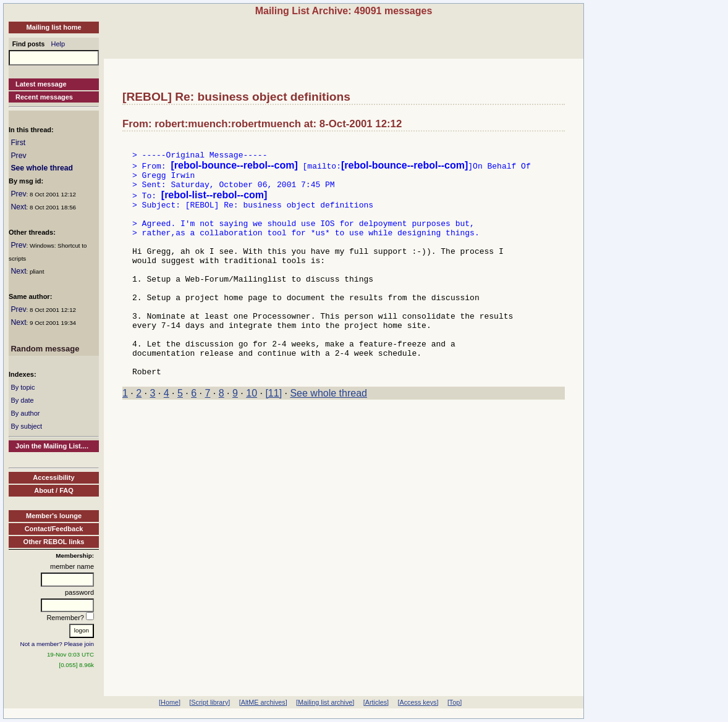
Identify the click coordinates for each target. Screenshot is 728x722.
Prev (18, 156)
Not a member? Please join (57, 644)
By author (25, 413)
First (18, 143)
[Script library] (210, 702)
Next (18, 207)
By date (22, 400)
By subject (26, 426)
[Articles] (376, 702)
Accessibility (53, 477)
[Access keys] (418, 702)
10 (252, 436)
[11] (273, 436)
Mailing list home (53, 27)
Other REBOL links (54, 542)
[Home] (170, 702)
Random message (45, 349)
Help (58, 44)
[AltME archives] (263, 702)
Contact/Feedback (54, 529)
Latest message (41, 84)
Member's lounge (54, 516)
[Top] (455, 702)
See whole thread (42, 168)
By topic (23, 387)
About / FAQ (54, 490)
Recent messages (44, 97)
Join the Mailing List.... (52, 446)
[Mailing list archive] (325, 702)
